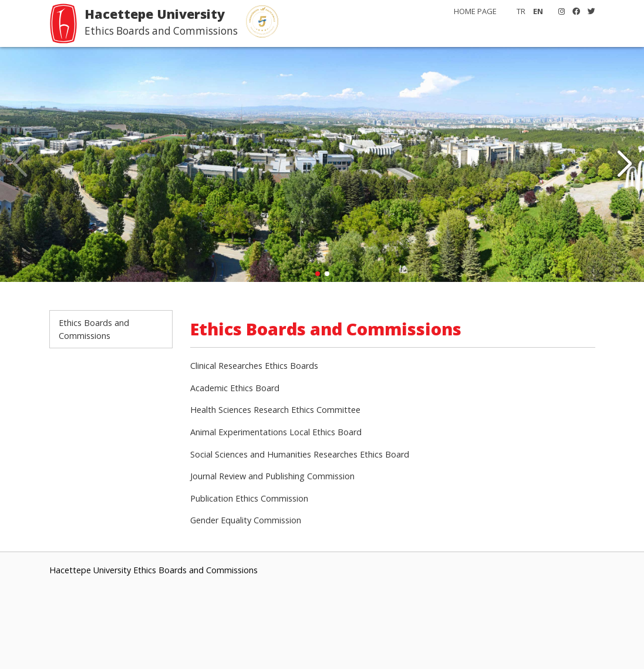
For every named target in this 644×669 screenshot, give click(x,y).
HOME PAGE (475, 11)
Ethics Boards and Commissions (94, 329)
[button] (624, 164)
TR (521, 11)
